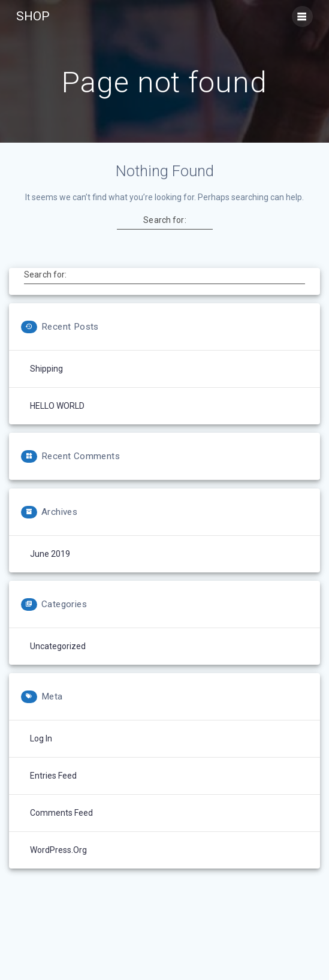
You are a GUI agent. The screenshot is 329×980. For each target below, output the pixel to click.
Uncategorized (58, 646)
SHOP (33, 16)
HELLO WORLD (57, 406)
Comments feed (61, 813)
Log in (41, 738)
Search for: (164, 220)
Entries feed (53, 776)
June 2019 (50, 554)
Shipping (46, 369)
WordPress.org (58, 850)
